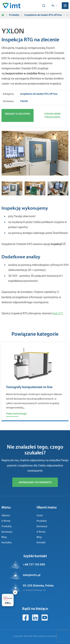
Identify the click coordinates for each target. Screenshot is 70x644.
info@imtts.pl (32, 575)
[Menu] (65, 6)
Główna (6, 515)
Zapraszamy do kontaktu (35, 482)
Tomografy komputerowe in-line (29, 387)
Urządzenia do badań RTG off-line (43, 15)
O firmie (6, 521)
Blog (4, 537)
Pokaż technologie (16, 413)
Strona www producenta (52, 115)
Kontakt (41, 542)
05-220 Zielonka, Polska (38, 585)
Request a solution (17, 114)
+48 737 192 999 (34, 564)
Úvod (40, 515)
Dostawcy (7, 532)
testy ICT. (58, 313)
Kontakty (7, 542)
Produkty (14, 15)
